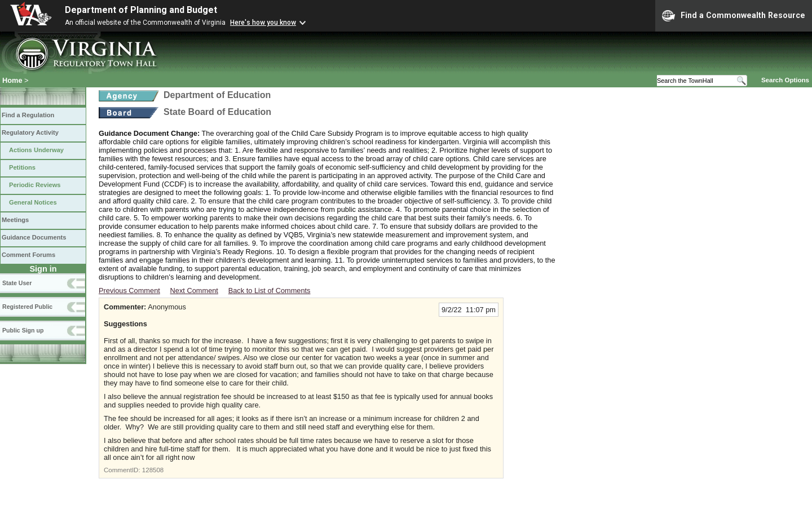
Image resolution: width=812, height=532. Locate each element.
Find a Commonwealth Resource (734, 16)
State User (17, 283)
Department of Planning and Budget (141, 10)
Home (12, 80)
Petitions (22, 167)
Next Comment (194, 291)
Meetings (15, 220)
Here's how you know (263, 23)
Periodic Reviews (35, 185)
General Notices (33, 202)
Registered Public (27, 307)
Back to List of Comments (270, 291)
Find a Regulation (28, 115)
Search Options (785, 80)
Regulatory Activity (30, 132)
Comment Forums (28, 255)
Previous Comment (129, 291)
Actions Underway (36, 150)
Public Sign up (23, 330)
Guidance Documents (34, 237)
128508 (153, 470)
